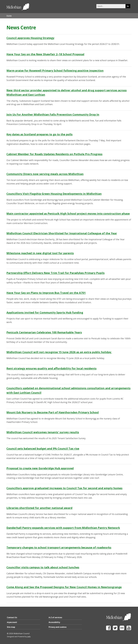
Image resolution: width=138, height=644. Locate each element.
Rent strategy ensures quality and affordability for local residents (51, 368)
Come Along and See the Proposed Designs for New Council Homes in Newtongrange (64, 587)
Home (9, 16)
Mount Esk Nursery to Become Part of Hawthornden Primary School (53, 412)
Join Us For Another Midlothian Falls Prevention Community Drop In (53, 114)
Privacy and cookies (58, 627)
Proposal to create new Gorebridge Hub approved (40, 468)
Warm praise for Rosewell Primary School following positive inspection (55, 70)
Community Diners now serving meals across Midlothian (45, 174)
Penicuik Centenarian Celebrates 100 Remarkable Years (44, 332)
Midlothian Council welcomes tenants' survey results (43, 432)
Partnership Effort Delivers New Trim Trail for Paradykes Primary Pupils (56, 273)
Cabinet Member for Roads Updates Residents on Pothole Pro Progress (54, 154)
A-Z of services (55, 617)
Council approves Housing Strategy (30, 38)
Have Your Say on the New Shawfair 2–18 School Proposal (45, 54)
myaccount (12, 622)
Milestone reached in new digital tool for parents (40, 253)
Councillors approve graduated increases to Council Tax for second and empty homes (64, 488)
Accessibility (54, 622)
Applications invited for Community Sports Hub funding (45, 312)
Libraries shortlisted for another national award (39, 508)
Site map (11, 627)
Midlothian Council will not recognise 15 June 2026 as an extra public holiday (59, 352)
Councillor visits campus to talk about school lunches (43, 567)
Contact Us (12, 617)
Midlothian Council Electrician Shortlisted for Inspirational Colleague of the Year (62, 233)
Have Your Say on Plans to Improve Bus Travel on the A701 (46, 293)
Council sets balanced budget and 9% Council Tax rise (43, 448)
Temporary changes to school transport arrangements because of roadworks (59, 547)
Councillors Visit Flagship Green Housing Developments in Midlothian (54, 194)
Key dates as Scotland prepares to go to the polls (40, 134)
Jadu (29, 637)
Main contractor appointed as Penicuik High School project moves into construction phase (68, 213)
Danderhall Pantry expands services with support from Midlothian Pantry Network (63, 528)
